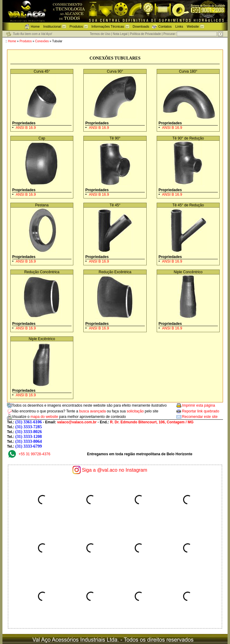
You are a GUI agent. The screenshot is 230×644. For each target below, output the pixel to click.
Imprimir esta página (199, 405)
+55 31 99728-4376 (34, 454)
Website (193, 26)
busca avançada (92, 411)
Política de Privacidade (145, 34)
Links (179, 26)
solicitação (135, 411)
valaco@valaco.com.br (77, 422)
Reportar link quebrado (200, 411)
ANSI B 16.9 (26, 128)
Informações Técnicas (108, 26)
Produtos (76, 26)
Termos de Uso (100, 34)
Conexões (42, 41)
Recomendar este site (200, 417)
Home (35, 26)
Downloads (141, 26)
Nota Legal (120, 34)
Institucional (52, 26)
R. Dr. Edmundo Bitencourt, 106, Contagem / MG (152, 422)
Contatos (165, 26)
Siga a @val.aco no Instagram (115, 470)
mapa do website (44, 417)
